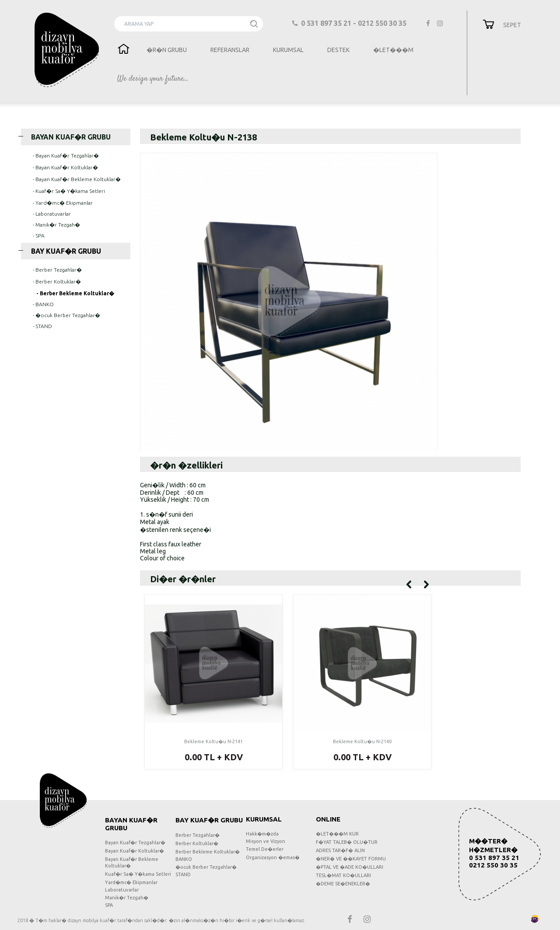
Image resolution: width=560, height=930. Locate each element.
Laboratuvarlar (122, 890)
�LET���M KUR (337, 834)
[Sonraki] (426, 584)
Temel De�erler (265, 849)
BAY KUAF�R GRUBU (61, 251)
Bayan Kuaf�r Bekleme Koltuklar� (132, 862)
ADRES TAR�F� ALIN (340, 850)
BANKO (184, 859)
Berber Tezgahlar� (198, 835)
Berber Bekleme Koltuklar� (208, 852)
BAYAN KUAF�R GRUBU (66, 137)
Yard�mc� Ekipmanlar (131, 882)
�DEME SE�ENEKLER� (343, 884)
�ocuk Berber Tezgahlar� (206, 867)
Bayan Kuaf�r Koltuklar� (135, 851)
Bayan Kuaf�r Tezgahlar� (135, 843)
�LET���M (393, 50)
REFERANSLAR (230, 50)
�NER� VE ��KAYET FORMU (351, 859)
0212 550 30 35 (493, 865)
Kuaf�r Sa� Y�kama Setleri (138, 874)
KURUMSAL (288, 50)
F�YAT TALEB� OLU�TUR (347, 842)
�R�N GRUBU (167, 50)
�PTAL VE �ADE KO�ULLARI (350, 867)
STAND (183, 874)
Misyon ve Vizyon (266, 841)
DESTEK (338, 50)
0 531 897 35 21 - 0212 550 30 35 (350, 23)
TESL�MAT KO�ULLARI (343, 875)
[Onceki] (409, 584)
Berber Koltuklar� (197, 843)
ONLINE (328, 819)
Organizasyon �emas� (273, 857)
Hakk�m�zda (262, 834)
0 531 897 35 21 (494, 858)
